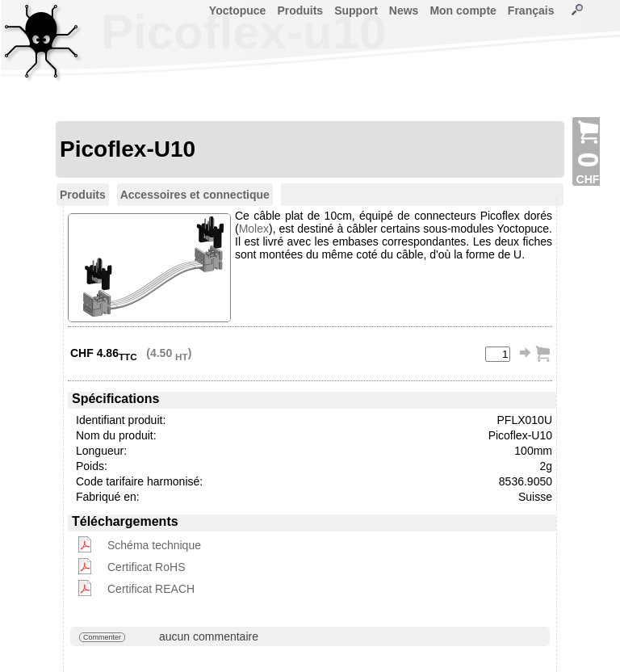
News (404, 10)
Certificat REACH (151, 589)
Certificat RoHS (146, 567)
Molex (254, 229)
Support (356, 10)
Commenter (102, 637)
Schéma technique (154, 545)
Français (531, 10)
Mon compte (463, 10)
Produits (300, 10)
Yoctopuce (238, 10)
